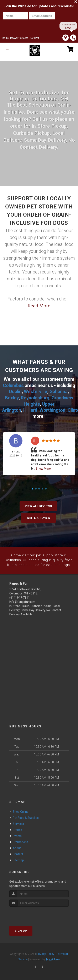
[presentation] (17, 26)
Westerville (36, 391)
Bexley (12, 397)
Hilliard (30, 409)
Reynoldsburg (35, 397)
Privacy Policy (45, 953)
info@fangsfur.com (22, 601)
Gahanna (59, 391)
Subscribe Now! (68, 26)
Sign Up (21, 930)
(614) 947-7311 (20, 596)
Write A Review (38, 517)
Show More (43, 468)
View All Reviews (38, 505)
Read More (39, 306)
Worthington (52, 409)
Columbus (13, 385)
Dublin (15, 391)
